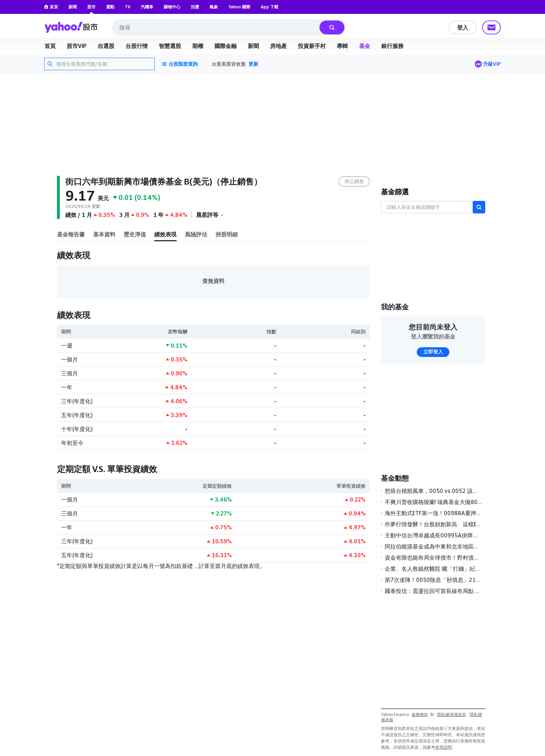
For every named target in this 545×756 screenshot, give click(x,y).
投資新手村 (312, 46)
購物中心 (172, 7)
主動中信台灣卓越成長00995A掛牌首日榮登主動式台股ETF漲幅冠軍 (433, 535)
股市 (91, 7)
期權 (198, 46)
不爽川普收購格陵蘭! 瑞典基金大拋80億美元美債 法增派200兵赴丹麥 (433, 502)
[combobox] (217, 27)
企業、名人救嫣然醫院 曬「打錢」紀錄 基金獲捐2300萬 (433, 569)
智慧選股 (170, 46)
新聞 (73, 7)
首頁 (51, 7)
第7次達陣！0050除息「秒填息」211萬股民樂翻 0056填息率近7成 (433, 580)
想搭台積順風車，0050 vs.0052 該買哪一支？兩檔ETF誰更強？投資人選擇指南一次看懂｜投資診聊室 (433, 491)
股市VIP (77, 46)
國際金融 (226, 46)
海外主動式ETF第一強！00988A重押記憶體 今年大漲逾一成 (433, 513)
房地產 (278, 46)
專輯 (342, 46)
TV (128, 7)
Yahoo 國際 (239, 7)
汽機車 (147, 7)
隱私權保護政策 (452, 714)
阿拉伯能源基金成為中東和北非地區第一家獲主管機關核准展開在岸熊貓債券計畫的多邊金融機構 (433, 546)
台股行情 (137, 46)
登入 (463, 27)
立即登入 (433, 352)
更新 (253, 64)
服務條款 (420, 714)
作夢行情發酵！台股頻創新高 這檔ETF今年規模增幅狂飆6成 (433, 524)
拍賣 (195, 7)
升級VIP (492, 64)
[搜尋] (332, 27)
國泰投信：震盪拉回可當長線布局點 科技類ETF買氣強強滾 (433, 591)
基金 (365, 46)
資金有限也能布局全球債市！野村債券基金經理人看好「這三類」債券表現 (433, 558)
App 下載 (270, 7)
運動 (110, 7)
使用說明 (444, 747)
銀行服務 (392, 46)
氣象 (214, 7)
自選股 (106, 46)
